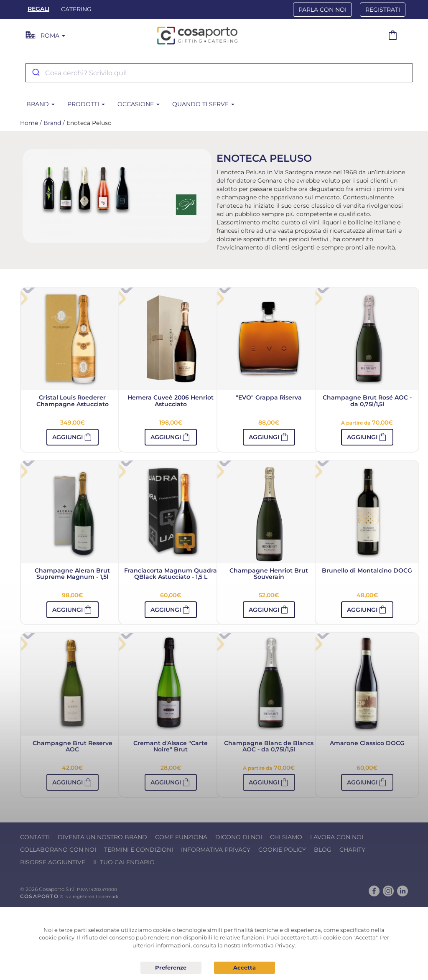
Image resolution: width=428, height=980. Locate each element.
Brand (41, 104)
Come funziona (181, 837)
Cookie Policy (282, 850)
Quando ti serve (203, 104)
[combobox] (219, 73)
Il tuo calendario (124, 862)
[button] (367, 437)
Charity (352, 850)
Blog (323, 850)
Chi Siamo (286, 837)
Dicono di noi (239, 837)
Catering (76, 9)
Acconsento (245, 968)
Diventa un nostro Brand (102, 837)
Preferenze (171, 968)
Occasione (139, 104)
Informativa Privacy (216, 850)
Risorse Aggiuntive (53, 862)
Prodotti (86, 104)
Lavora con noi (337, 837)
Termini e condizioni (139, 850)
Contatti (35, 837)
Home (29, 123)
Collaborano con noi (58, 850)
